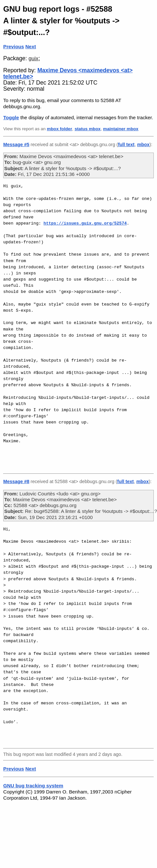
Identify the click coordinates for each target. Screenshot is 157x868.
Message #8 (16, 481)
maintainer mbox (121, 129)
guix (33, 58)
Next (31, 46)
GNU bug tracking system (33, 786)
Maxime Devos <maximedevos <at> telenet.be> (68, 73)
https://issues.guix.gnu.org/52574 (85, 223)
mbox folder (59, 129)
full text (126, 145)
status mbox (88, 129)
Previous (14, 46)
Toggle (11, 117)
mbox (143, 145)
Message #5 (16, 145)
